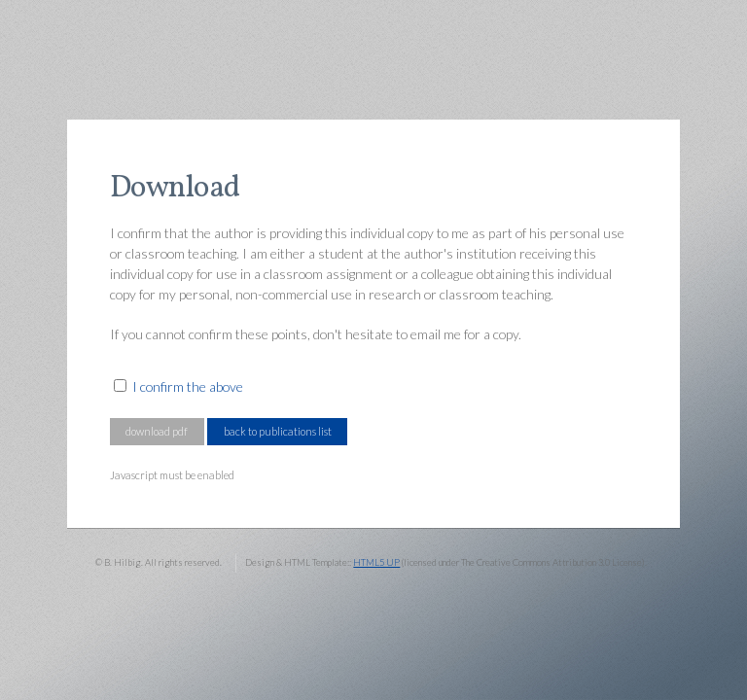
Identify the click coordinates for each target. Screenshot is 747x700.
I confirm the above (188, 386)
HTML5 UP (376, 562)
